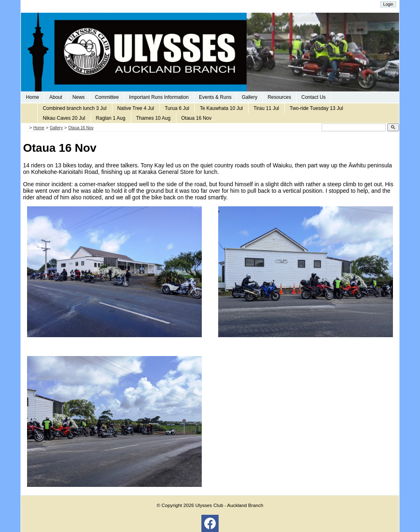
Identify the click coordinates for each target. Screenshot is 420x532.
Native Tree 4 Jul (136, 108)
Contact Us (314, 97)
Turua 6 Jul (177, 108)
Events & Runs (215, 97)
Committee (107, 97)
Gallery (249, 97)
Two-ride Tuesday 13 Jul (316, 108)
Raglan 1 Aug (111, 118)
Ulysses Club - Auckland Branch (229, 505)
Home (32, 97)
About (56, 97)
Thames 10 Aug (153, 118)
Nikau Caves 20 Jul (64, 118)
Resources (279, 97)
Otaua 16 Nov (196, 118)
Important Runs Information (159, 97)
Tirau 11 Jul (266, 108)
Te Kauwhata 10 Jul (221, 108)
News (79, 97)
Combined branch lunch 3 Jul (74, 108)
